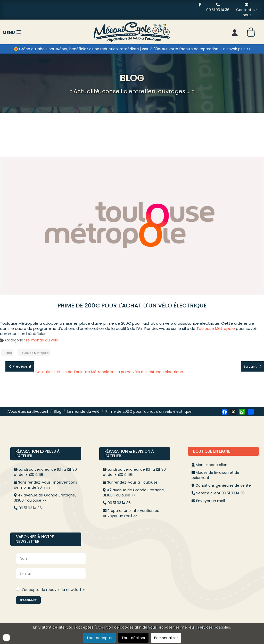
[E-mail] (51, 573)
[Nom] (51, 559)
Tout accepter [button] (100, 638)
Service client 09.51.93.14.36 (220, 493)
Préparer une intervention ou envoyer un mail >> (131, 513)
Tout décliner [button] (133, 638)
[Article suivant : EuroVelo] (252, 366)
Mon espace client (212, 465)
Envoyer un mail (211, 501)
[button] (6, 638)
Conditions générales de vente (223, 485)
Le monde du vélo (42, 340)
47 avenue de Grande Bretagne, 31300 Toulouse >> (45, 498)
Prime (8, 353)
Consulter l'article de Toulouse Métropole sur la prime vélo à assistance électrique (109, 372)
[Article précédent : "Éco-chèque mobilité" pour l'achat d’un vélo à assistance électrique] (20, 366)
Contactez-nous (247, 10)
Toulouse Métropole (216, 328)
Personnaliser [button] (166, 638)
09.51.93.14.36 (218, 8)
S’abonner (28, 600)
